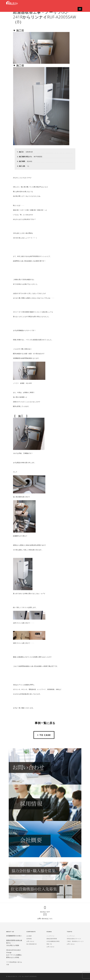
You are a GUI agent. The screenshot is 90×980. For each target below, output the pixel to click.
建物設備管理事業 (52, 939)
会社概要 (29, 936)
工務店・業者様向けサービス (75, 941)
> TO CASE (44, 740)
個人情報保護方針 (32, 944)
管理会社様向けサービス (74, 939)
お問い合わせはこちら (45, 919)
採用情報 (29, 939)
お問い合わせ (30, 941)
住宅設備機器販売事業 (53, 941)
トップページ (50, 936)
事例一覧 (49, 944)
